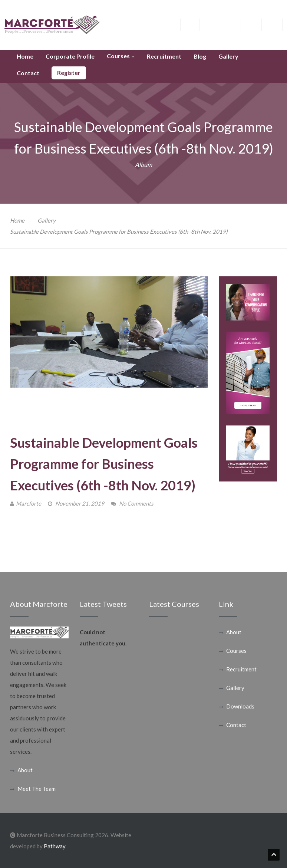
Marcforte (29, 503)
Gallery (47, 220)
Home (17, 220)
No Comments (136, 503)
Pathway (55, 846)
